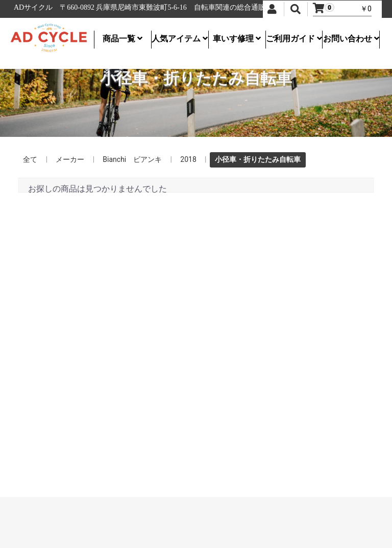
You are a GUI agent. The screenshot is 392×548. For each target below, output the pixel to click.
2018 (188, 159)
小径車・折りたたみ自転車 (258, 159)
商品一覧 (122, 39)
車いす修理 (237, 39)
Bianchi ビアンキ (132, 159)
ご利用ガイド (294, 39)
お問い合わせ (351, 39)
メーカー (70, 159)
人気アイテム (180, 39)
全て (30, 159)
